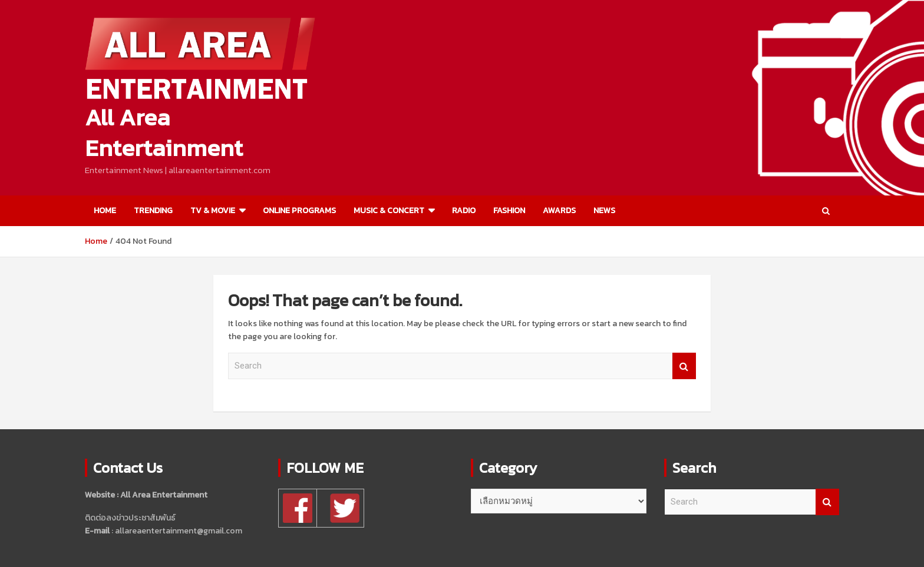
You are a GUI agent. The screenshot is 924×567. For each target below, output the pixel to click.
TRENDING (153, 210)
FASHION (509, 210)
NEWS (604, 210)
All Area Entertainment (164, 132)
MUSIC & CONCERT (389, 210)
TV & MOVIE (213, 210)
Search (684, 366)
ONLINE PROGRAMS (299, 210)
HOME (105, 210)
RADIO (464, 210)
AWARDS (559, 210)
